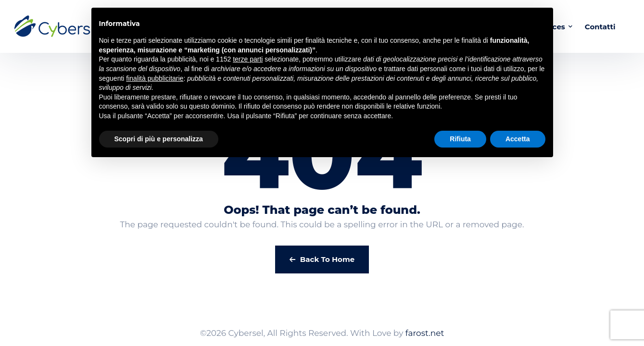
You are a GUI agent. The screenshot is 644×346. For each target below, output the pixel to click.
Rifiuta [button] (460, 139)
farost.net (425, 333)
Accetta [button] (518, 139)
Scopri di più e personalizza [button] (159, 139)
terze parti (248, 59)
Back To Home (322, 259)
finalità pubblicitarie (155, 78)
